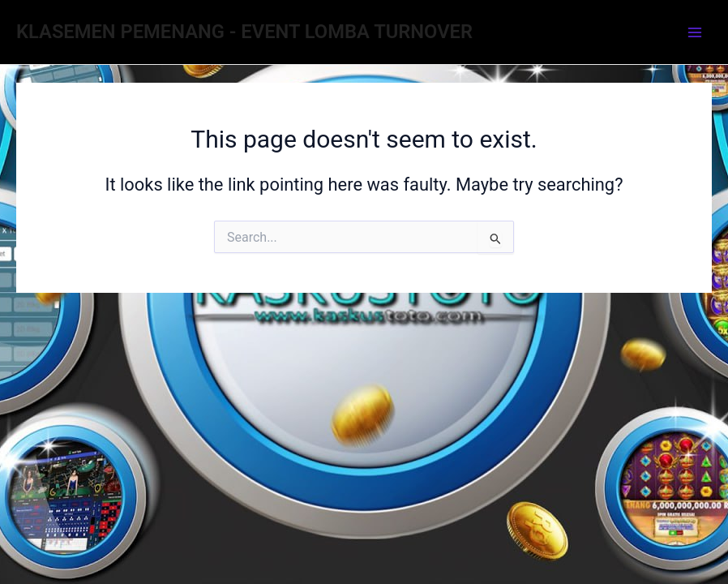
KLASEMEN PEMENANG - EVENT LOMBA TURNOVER (244, 32)
